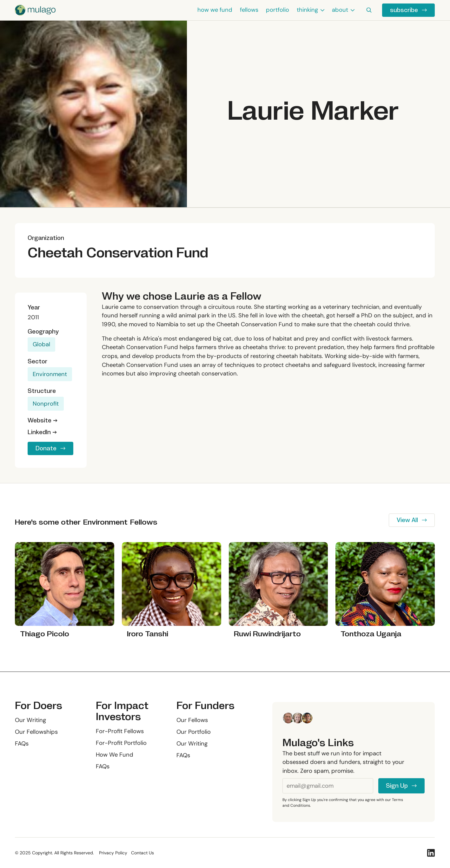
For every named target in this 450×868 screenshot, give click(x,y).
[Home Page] (35, 10)
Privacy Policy (113, 853)
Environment (50, 374)
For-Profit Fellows (120, 731)
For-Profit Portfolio (121, 743)
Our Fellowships (36, 732)
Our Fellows (192, 720)
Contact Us (142, 853)
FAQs (22, 744)
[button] (311, 10)
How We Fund (115, 755)
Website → (43, 420)
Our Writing (30, 720)
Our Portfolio (194, 732)
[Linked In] (431, 853)
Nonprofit (46, 404)
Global (41, 345)
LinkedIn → (42, 432)
